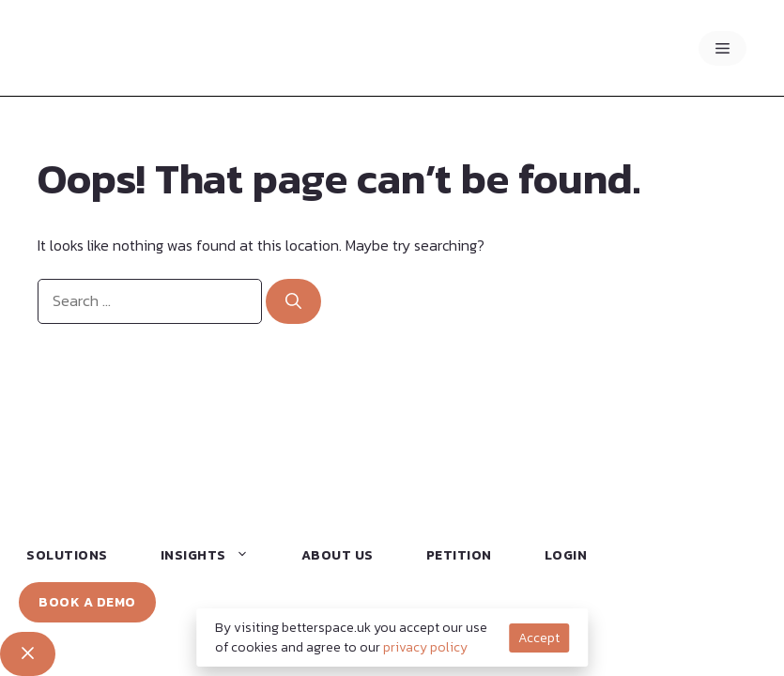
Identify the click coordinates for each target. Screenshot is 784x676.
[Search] (293, 301)
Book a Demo (87, 602)
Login (566, 555)
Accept (539, 638)
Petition (459, 555)
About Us (338, 555)
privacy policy (425, 647)
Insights (213, 555)
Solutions (67, 555)
